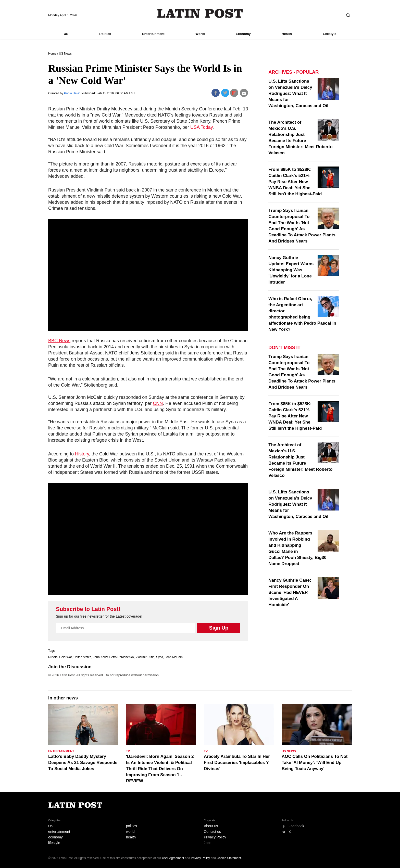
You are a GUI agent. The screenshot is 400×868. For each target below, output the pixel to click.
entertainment (59, 832)
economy (55, 837)
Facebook (296, 826)
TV (128, 751)
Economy (243, 34)
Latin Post (200, 13)
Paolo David (73, 93)
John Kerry (100, 657)
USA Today (201, 127)
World (200, 34)
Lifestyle (330, 34)
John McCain (174, 657)
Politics (105, 34)
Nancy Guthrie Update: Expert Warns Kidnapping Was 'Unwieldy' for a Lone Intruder (291, 270)
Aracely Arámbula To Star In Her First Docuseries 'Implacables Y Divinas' (237, 763)
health (131, 837)
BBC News (59, 341)
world (130, 832)
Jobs (208, 843)
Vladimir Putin (145, 657)
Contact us (212, 832)
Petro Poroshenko (121, 657)
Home (52, 54)
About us (211, 826)
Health (287, 34)
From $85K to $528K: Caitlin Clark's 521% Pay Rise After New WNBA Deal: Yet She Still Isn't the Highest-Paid (295, 182)
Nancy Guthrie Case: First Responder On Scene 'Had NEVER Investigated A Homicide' (290, 592)
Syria (160, 657)
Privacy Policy (215, 837)
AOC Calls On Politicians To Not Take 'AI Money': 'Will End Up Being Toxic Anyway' (315, 763)
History (82, 454)
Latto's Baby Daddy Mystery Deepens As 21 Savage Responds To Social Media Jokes (83, 763)
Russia (53, 657)
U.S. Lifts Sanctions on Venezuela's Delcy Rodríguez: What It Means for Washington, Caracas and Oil (298, 93)
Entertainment (153, 34)
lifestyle (54, 843)
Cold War (65, 657)
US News (65, 54)
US (66, 34)
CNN (158, 403)
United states (82, 657)
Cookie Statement (229, 858)
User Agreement (173, 858)
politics (132, 826)
